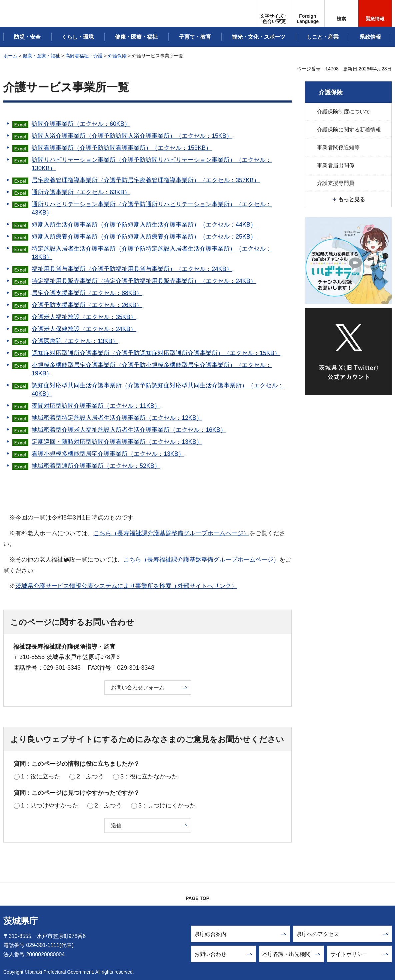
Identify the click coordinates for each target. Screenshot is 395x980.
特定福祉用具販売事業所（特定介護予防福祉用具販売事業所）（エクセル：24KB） (144, 281)
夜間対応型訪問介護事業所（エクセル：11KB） (96, 406)
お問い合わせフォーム (138, 688)
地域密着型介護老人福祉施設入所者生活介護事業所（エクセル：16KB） (129, 430)
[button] (308, 13)
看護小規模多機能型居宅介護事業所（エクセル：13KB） (108, 454)
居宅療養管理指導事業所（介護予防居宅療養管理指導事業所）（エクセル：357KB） (146, 180)
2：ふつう (90, 776)
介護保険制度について (344, 112)
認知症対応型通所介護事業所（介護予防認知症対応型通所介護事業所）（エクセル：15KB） (156, 353)
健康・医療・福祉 (41, 56)
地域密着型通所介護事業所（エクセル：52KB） (96, 466)
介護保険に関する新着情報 (349, 130)
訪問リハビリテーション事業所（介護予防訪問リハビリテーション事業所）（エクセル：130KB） (152, 164)
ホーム (10, 56)
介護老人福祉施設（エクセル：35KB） (84, 317)
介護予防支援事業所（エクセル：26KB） (87, 305)
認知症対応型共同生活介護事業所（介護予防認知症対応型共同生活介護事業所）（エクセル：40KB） (158, 390)
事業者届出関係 (336, 165)
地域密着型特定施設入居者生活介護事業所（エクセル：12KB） (117, 418)
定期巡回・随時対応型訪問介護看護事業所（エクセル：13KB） (117, 442)
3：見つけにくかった (167, 805)
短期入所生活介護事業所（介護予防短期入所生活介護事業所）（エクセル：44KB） (144, 225)
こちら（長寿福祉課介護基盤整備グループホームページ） (171, 533)
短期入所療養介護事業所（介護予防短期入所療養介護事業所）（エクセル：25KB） (144, 237)
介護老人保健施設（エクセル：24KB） (84, 329)
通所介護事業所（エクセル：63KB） (81, 192)
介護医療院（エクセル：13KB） (75, 341)
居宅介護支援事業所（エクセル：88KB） (87, 293)
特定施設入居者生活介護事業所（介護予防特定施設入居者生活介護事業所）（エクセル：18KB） (152, 253)
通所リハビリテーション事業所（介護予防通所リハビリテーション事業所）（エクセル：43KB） (152, 208)
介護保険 (117, 56)
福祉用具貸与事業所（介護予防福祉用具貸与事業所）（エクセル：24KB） (132, 269)
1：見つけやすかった (50, 805)
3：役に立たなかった (149, 776)
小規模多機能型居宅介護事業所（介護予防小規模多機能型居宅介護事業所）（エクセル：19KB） (152, 369)
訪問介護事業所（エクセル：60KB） (81, 124)
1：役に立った (41, 776)
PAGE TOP (197, 898)
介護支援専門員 (336, 183)
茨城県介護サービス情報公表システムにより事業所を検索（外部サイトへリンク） (126, 586)
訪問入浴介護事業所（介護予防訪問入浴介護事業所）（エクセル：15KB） (132, 136)
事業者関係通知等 (338, 147)
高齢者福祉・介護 (84, 56)
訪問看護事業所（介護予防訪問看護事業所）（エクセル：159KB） (122, 148)
